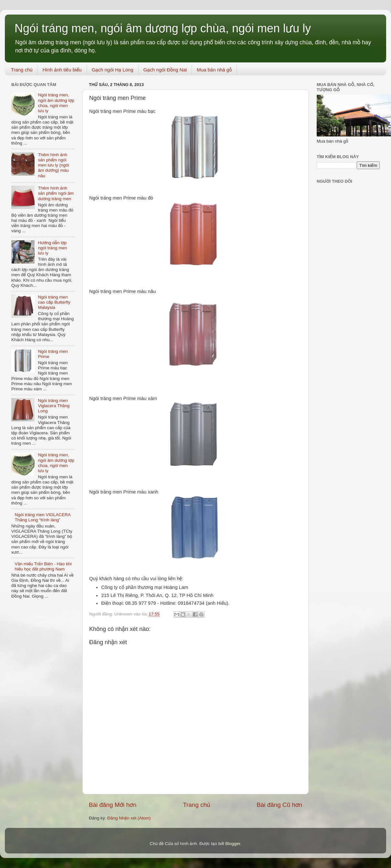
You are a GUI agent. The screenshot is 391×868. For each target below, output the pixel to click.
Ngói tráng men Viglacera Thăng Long (54, 406)
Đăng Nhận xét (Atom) (129, 818)
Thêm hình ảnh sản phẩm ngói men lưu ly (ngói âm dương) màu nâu (53, 165)
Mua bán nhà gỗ (214, 70)
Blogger (233, 844)
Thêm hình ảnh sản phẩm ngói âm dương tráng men (56, 193)
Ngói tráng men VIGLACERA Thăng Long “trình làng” (42, 517)
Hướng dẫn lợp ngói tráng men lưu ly (52, 248)
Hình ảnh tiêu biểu (62, 70)
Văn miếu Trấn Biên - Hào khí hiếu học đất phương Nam (43, 566)
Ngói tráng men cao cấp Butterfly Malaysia (54, 302)
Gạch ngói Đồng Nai (165, 70)
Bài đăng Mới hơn (113, 805)
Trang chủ (22, 70)
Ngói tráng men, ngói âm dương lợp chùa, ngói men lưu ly (163, 28)
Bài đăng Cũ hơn (279, 805)
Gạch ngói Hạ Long (113, 70)
